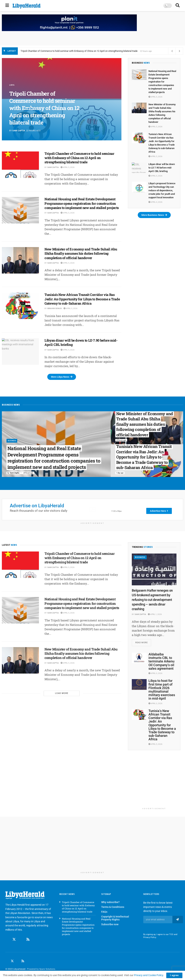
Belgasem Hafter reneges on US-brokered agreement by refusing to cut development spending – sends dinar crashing (152, 600)
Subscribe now (110, 925)
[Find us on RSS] (28, 940)
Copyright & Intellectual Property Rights (115, 919)
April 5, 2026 (68, 167)
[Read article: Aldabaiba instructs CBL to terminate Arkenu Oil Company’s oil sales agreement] (139, 659)
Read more (143, 642)
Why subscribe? (110, 903)
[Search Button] (178, 6)
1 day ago (120, 473)
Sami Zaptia (19, 131)
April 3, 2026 (155, 674)
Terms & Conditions (113, 908)
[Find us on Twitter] (14, 940)
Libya (12, 85)
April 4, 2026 (155, 202)
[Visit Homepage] (27, 6)
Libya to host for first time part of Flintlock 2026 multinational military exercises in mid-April (162, 690)
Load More (62, 693)
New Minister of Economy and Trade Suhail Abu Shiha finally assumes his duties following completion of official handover (81, 253)
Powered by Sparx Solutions (41, 970)
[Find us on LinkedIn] (18, 962)
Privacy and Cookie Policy (149, 975)
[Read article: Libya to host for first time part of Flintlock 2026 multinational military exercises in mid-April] (139, 685)
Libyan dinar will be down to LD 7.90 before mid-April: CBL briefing (81, 342)
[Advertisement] (154, 783)
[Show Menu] (7, 6)
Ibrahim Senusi (54, 308)
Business (13, 441)
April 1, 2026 (155, 614)
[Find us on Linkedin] (21, 940)
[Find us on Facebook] (7, 940)
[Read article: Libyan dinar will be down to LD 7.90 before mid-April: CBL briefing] (20, 351)
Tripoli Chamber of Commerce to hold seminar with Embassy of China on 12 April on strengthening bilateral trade (79, 51)
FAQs (104, 912)
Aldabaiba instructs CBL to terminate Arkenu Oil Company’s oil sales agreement (161, 662)
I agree (174, 975)
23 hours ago (28, 473)
